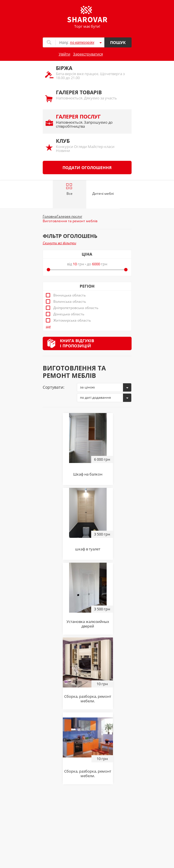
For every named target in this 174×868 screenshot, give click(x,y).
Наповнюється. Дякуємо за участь (91, 95)
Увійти (64, 54)
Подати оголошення (87, 168)
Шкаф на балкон (88, 474)
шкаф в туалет (88, 549)
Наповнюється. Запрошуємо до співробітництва (91, 121)
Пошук (118, 42)
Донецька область (69, 314)
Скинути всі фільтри (59, 243)
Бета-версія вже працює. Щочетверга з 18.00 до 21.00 (91, 72)
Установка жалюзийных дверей (88, 624)
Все (69, 189)
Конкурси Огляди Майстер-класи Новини (91, 145)
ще (48, 326)
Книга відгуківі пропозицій (77, 343)
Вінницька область (70, 295)
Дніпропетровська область (76, 308)
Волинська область (70, 302)
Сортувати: (54, 387)
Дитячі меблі (103, 194)
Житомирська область (72, 320)
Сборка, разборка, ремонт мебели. (88, 699)
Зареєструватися (88, 54)
